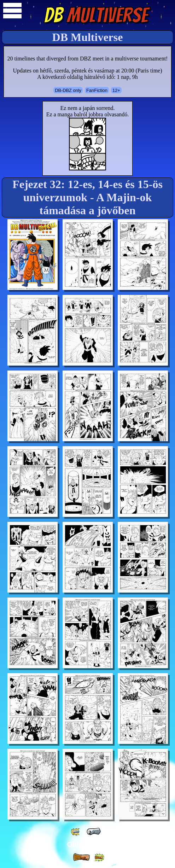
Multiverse (96, 15)
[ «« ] (76, 832)
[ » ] (81, 857)
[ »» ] (99, 858)
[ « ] (94, 832)
